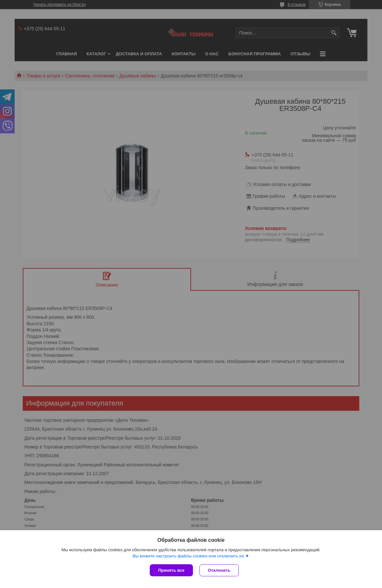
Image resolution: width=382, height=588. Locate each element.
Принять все (171, 570)
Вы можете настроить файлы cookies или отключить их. (189, 556)
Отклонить (219, 570)
